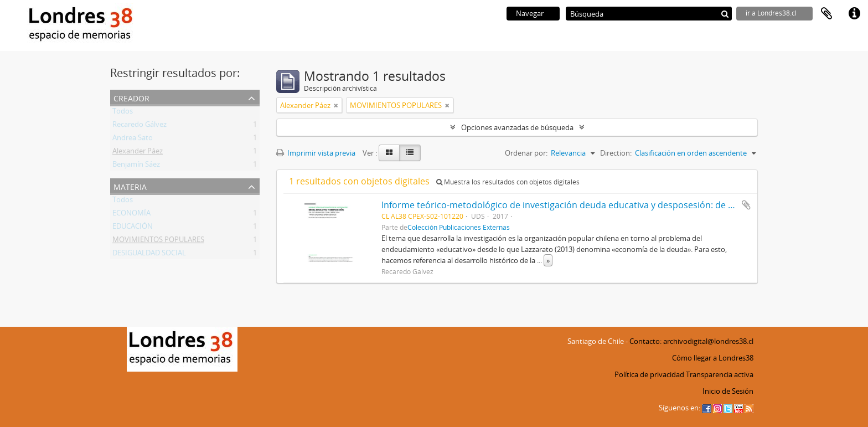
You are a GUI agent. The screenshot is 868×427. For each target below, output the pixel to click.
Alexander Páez (138, 153)
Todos (123, 113)
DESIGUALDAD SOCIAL (149, 255)
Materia (130, 186)
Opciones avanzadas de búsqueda (517, 127)
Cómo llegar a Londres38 (713, 358)
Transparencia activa (720, 374)
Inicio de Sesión (728, 391)
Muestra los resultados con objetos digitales (508, 182)
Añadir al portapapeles (746, 205)
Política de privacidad (649, 374)
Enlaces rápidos (854, 14)
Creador (131, 97)
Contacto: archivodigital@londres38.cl (691, 341)
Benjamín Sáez (136, 166)
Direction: (616, 153)
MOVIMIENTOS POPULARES (158, 241)
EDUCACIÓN (133, 228)
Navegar (530, 13)
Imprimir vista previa (316, 153)
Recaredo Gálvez (139, 126)
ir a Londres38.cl (771, 13)
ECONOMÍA (131, 215)
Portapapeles (826, 14)
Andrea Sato (133, 140)
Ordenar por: (526, 153)
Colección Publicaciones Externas (459, 227)
